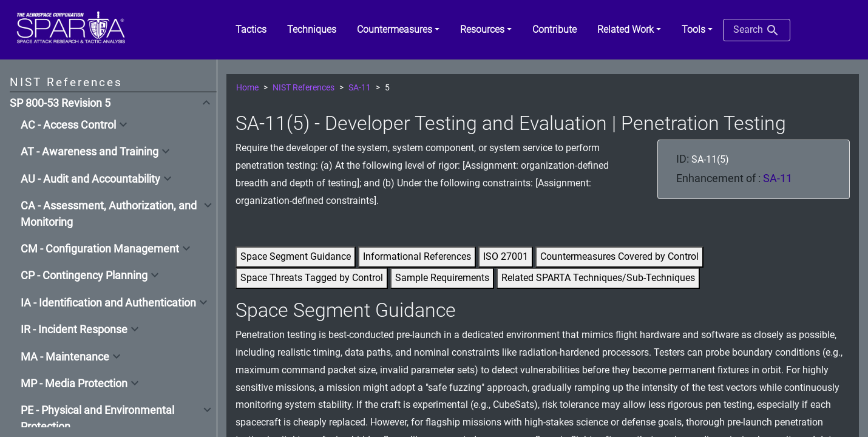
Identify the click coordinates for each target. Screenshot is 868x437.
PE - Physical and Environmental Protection (97, 418)
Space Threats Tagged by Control (312, 278)
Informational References (417, 256)
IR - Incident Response (74, 330)
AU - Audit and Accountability (90, 179)
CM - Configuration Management (100, 249)
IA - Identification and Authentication (108, 303)
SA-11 (360, 88)
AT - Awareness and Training (90, 152)
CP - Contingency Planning (84, 276)
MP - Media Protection (74, 384)
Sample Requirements (442, 278)
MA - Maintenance (65, 357)
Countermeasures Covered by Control (619, 256)
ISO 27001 (506, 256)
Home (247, 88)
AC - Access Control (68, 125)
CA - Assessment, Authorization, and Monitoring (109, 214)
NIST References (303, 88)
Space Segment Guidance (296, 256)
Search (757, 30)
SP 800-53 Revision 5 (60, 103)
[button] (398, 30)
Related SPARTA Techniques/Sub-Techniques (598, 278)
